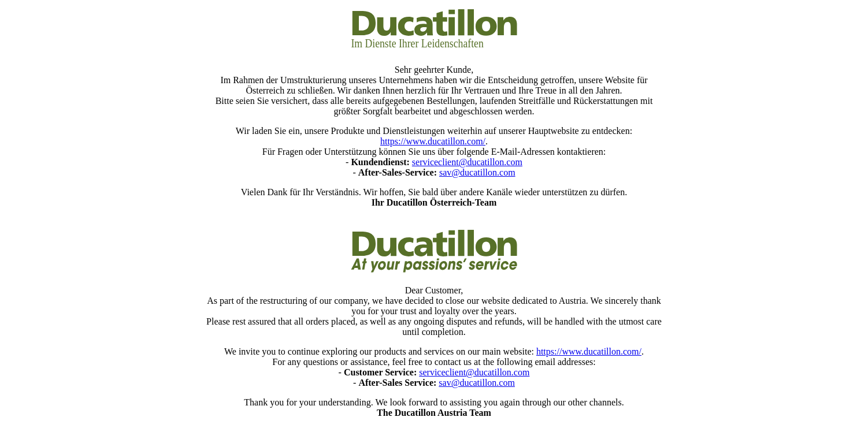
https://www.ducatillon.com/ (433, 141)
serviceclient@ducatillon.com (467, 162)
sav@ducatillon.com (477, 172)
